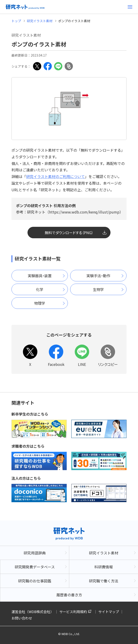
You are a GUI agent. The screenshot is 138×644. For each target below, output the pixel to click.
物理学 (40, 303)
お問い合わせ (22, 618)
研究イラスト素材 (40, 21)
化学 (40, 289)
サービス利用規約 (73, 612)
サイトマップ (109, 612)
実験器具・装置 (40, 276)
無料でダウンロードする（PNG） (69, 233)
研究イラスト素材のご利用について (55, 176)
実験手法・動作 (98, 276)
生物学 (98, 289)
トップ (16, 21)
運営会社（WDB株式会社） (33, 612)
